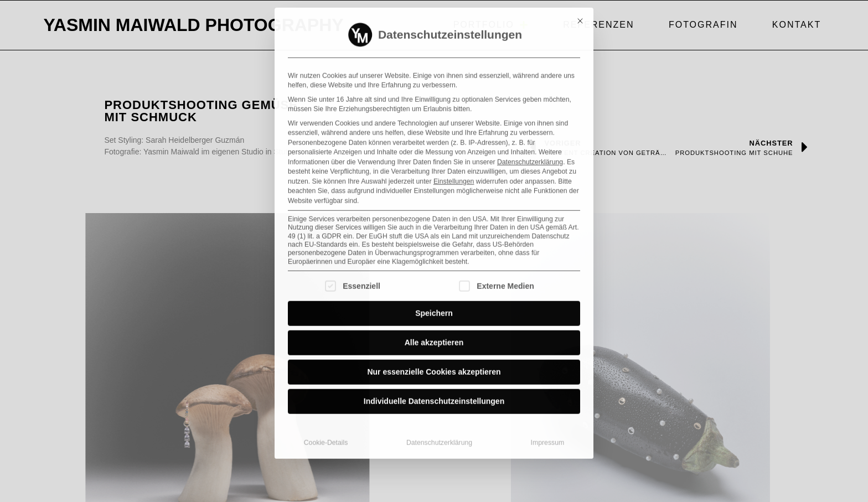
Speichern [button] (434, 268)
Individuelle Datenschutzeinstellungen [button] (434, 356)
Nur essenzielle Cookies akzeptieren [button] (434, 327)
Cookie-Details (326, 398)
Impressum (548, 398)
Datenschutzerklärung (530, 117)
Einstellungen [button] (454, 136)
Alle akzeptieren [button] (434, 298)
